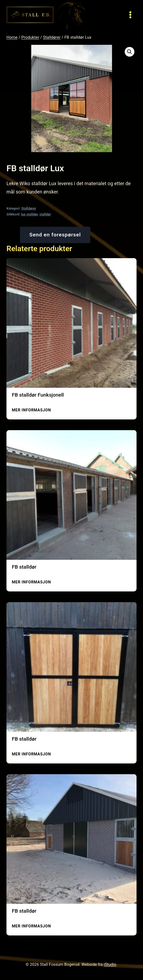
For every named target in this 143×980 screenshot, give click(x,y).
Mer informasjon (31, 410)
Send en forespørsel (55, 235)
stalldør (45, 214)
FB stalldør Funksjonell (38, 395)
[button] (130, 52)
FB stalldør (24, 567)
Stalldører (29, 208)
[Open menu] (130, 15)
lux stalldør (29, 214)
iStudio (110, 964)
